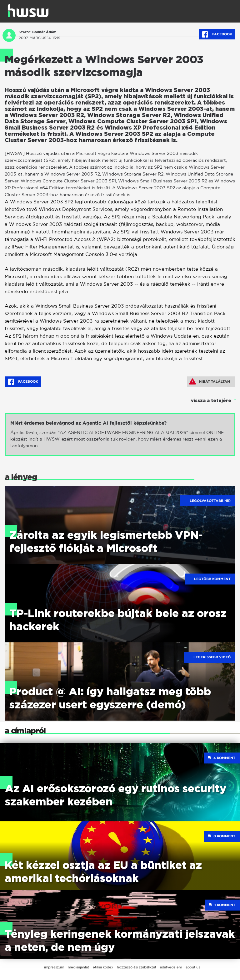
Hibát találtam (210, 381)
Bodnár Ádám (44, 32)
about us (193, 967)
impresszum (54, 967)
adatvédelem (171, 967)
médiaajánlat (78, 967)
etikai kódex (103, 967)
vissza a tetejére (211, 401)
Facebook (217, 34)
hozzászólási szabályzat (137, 967)
